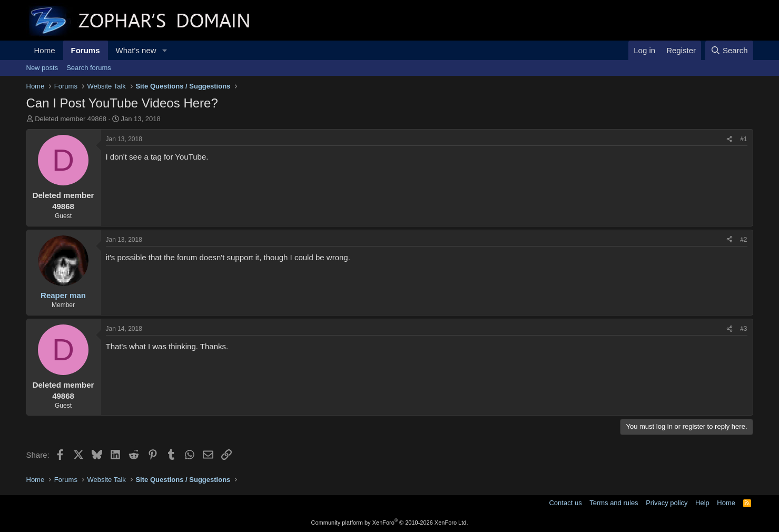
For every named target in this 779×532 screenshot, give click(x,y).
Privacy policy (667, 503)
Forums (86, 50)
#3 (743, 329)
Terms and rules (614, 503)
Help (702, 503)
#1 (743, 139)
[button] (164, 50)
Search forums (89, 68)
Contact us (565, 503)
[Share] (729, 139)
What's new (136, 50)
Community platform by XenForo (390, 523)
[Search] (729, 50)
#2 (743, 240)
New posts (42, 68)
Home (45, 50)
